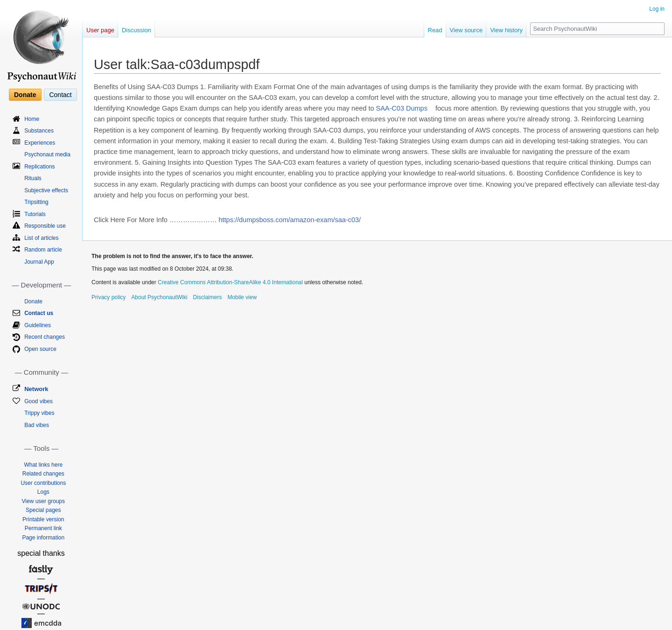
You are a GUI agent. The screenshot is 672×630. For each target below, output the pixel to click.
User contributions (43, 483)
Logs (43, 492)
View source (466, 30)
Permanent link (43, 528)
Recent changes (45, 337)
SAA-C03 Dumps (402, 108)
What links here (43, 465)
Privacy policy (108, 297)
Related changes (43, 474)
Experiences (40, 143)
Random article (43, 250)
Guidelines (38, 325)
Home (32, 119)
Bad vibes (37, 425)
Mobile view (242, 297)
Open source (40, 349)
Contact (60, 95)
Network (36, 389)
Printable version (43, 519)
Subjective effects (46, 190)
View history (506, 30)
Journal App (39, 262)
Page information (43, 538)
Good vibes (38, 401)
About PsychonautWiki (159, 297)
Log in (657, 9)
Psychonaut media (47, 154)
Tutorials (35, 214)
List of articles (41, 238)
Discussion (136, 30)
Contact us (39, 313)
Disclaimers (207, 297)
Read (435, 30)
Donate (25, 95)
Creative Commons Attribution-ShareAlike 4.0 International (230, 282)
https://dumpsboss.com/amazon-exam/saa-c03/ (290, 220)
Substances (39, 131)
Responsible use (45, 226)
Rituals (33, 178)
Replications (39, 167)
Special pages (43, 510)
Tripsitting (36, 202)
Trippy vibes (39, 413)
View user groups (44, 501)
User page (100, 30)
